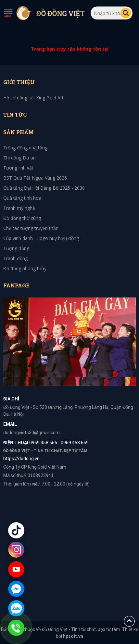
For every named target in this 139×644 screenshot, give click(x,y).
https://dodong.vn (21, 459)
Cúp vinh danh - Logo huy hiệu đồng (41, 238)
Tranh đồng (15, 258)
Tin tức (15, 114)
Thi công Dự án (19, 158)
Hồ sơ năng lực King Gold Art (33, 98)
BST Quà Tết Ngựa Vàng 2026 (35, 178)
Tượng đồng (16, 248)
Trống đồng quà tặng (25, 148)
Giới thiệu (19, 82)
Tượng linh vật (18, 168)
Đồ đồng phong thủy (25, 268)
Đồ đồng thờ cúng (22, 218)
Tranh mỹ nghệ (19, 208)
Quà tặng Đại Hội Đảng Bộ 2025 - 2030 (44, 188)
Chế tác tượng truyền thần (31, 228)
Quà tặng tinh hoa (22, 198)
